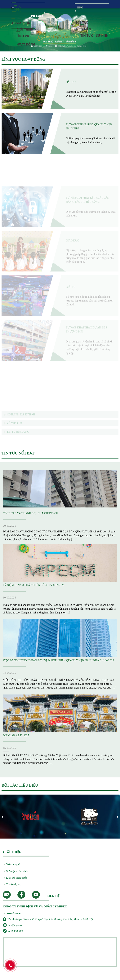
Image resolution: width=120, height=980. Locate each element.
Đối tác (82, 21)
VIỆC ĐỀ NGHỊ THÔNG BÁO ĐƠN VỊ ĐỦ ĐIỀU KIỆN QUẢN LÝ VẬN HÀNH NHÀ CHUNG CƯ (58, 660)
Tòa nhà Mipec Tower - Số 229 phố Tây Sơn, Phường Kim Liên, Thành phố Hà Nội (48, 919)
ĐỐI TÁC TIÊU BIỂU (20, 785)
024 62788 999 (13, 931)
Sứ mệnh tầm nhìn (16, 871)
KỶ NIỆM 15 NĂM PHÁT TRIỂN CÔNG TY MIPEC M (34, 585)
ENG (79, 6)
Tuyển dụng (12, 884)
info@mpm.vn (13, 925)
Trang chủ (21, 22)
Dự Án (86, 28)
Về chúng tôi (13, 865)
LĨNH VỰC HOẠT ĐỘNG (23, 59)
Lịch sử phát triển (15, 878)
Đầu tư (71, 82)
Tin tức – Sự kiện (94, 34)
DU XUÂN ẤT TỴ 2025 (16, 735)
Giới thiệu (27, 28)
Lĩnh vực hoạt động (26, 34)
